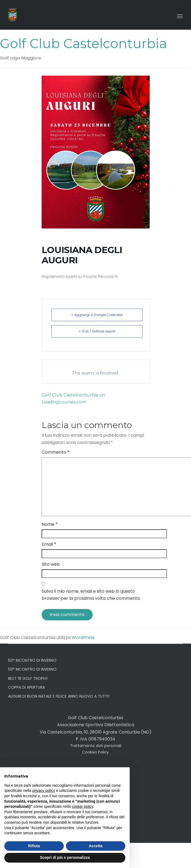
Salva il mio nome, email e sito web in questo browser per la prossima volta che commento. (91, 595)
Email (49, 544)
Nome (50, 524)
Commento (56, 452)
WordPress (83, 637)
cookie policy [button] (83, 806)
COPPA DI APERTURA (26, 687)
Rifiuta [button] (34, 846)
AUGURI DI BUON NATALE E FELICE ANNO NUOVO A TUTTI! (59, 696)
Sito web (51, 564)
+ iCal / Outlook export (97, 331)
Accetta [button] (96, 846)
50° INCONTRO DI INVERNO (32, 660)
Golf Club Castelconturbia (83, 43)
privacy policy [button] (44, 790)
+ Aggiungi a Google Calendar (97, 315)
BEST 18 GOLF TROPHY (28, 678)
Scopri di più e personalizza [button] (65, 857)
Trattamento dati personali (96, 746)
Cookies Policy (95, 752)
